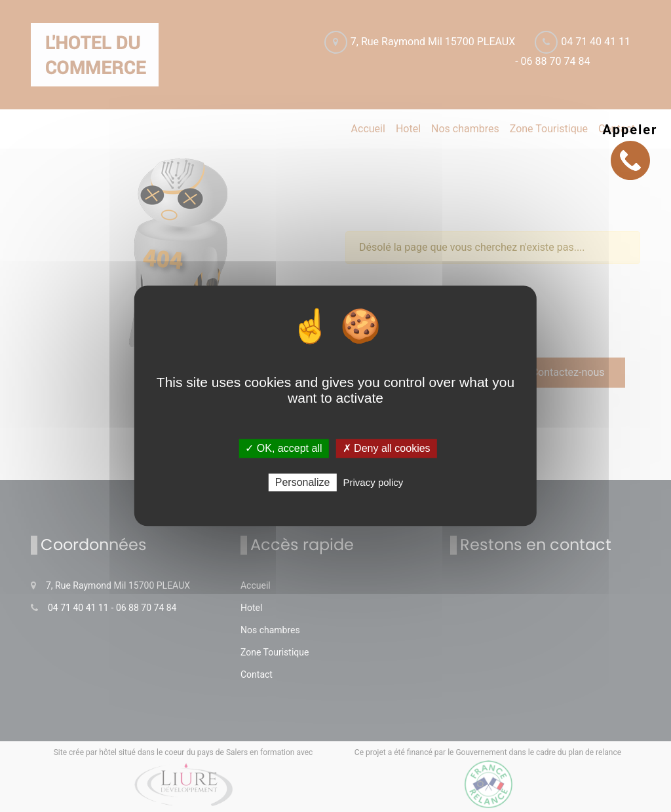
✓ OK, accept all (283, 448)
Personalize (303, 483)
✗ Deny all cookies (387, 448)
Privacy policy (374, 483)
